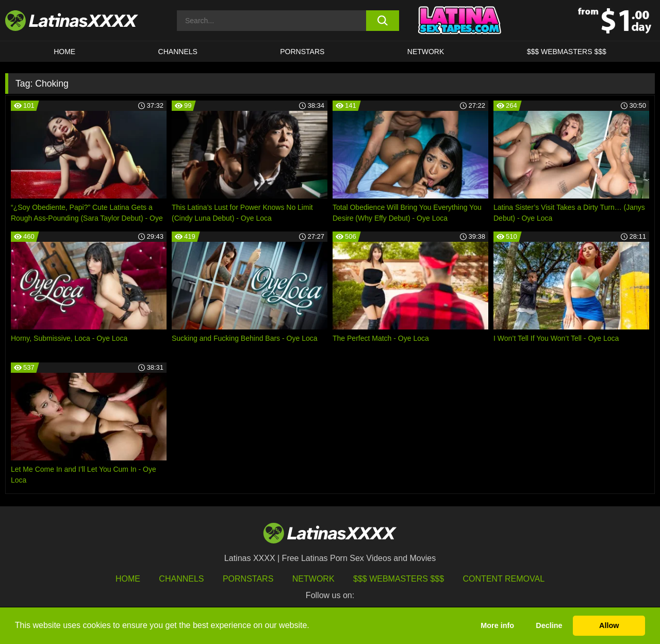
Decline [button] (549, 625)
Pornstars (302, 52)
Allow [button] (609, 625)
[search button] (383, 21)
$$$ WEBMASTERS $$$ (567, 52)
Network (426, 52)
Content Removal (504, 579)
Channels (181, 579)
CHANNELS (178, 52)
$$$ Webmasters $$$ (399, 579)
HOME (64, 52)
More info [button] (497, 625)
